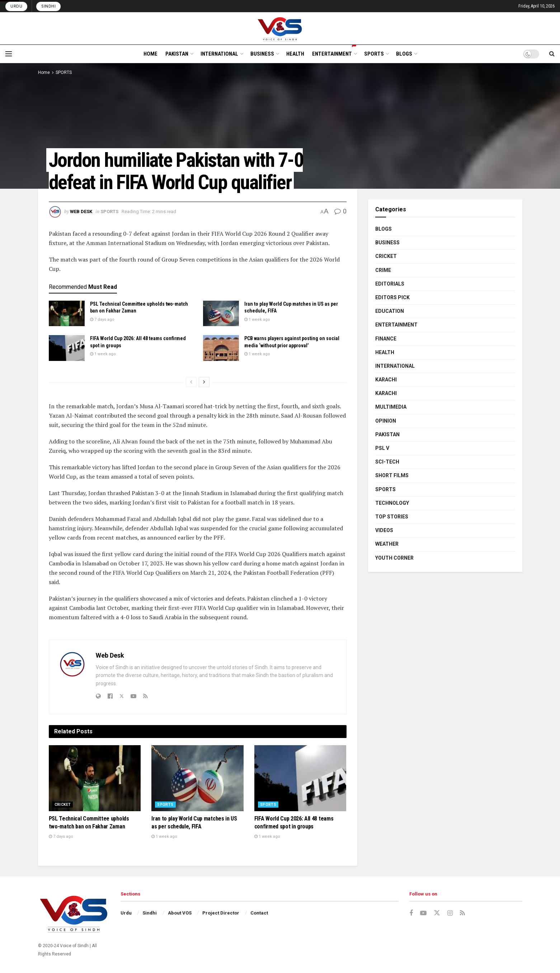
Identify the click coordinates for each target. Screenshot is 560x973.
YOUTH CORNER (394, 558)
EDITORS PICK (392, 297)
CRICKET (63, 805)
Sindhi (48, 6)
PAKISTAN (177, 54)
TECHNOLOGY (392, 503)
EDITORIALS (390, 284)
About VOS (180, 913)
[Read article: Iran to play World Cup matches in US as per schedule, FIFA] (221, 314)
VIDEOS (384, 530)
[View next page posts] (204, 382)
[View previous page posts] (191, 382)
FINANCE (386, 339)
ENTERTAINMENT (334, 53)
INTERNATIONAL (219, 54)
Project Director (221, 913)
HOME (150, 54)
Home (44, 72)
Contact (259, 913)
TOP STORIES (392, 517)
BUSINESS (262, 54)
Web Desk (81, 211)
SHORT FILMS (392, 475)
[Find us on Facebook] (411, 913)
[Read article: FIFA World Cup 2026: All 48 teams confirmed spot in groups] (67, 348)
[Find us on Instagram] (450, 913)
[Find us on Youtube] (423, 913)
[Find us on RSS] (462, 913)
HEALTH (295, 54)
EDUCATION (390, 311)
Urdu (16, 6)
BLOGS (404, 54)
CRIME (383, 270)
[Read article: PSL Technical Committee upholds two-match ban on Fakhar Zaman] (67, 314)
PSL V (382, 448)
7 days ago (102, 319)
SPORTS (374, 54)
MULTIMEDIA (391, 407)
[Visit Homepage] (280, 28)
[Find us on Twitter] (437, 913)
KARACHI (386, 380)
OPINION (386, 421)
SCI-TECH (387, 462)
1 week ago (257, 319)
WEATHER (387, 544)
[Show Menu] (9, 54)
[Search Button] (552, 54)
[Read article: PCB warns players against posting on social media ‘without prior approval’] (221, 348)
